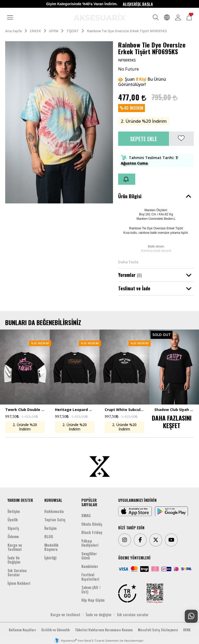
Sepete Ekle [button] (144, 139)
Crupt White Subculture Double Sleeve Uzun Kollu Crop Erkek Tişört (124, 410)
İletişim (14, 511)
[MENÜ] (10, 18)
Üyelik (13, 519)
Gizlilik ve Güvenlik (55, 630)
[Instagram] (125, 540)
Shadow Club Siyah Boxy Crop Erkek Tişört (174, 410)
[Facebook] (140, 540)
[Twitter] (156, 540)
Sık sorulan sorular (133, 614)
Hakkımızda (54, 511)
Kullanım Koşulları (22, 630)
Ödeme (13, 536)
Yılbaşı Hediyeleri (90, 543)
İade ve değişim (99, 614)
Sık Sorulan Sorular (17, 573)
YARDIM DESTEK (20, 500)
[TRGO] (127, 593)
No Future (129, 69)
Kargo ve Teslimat (15, 547)
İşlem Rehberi (19, 583)
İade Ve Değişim (14, 560)
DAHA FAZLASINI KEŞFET (172, 422)
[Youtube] (171, 540)
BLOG (49, 536)
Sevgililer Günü (89, 556)
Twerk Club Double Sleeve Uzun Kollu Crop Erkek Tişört (25, 410)
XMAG (86, 515)
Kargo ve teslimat (65, 614)
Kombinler (90, 566)
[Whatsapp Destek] (191, 616)
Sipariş (13, 528)
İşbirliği (50, 558)
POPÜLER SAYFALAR (89, 502)
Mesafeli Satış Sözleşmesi (158, 630)
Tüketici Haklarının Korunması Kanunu (104, 630)
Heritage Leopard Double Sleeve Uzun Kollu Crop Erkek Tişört (75, 410)
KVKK (187, 630)
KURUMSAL (53, 500)
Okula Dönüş (92, 524)
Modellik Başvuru (51, 547)
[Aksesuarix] (99, 17)
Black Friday (92, 532)
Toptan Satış (55, 519)
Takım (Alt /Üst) (91, 589)
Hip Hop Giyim (93, 600)
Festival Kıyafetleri (90, 577)
